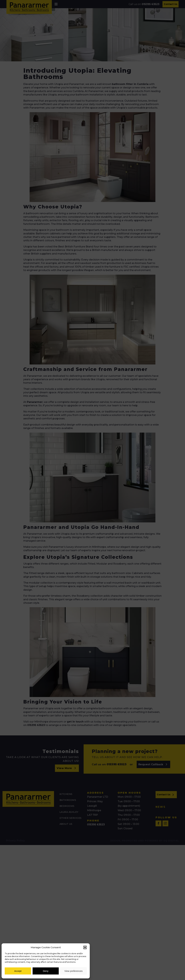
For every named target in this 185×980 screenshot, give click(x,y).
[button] (85, 947)
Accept (18, 971)
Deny (46, 971)
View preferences (74, 971)
